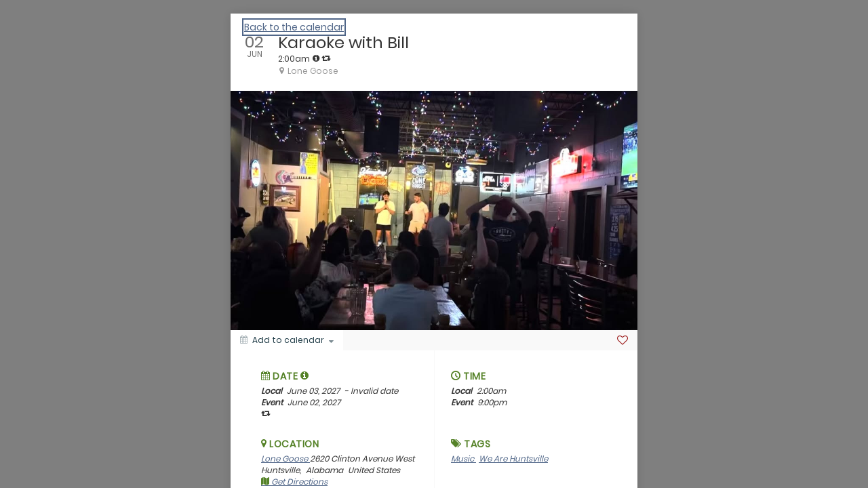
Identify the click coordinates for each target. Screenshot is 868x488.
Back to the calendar (294, 27)
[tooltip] (316, 58)
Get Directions (294, 482)
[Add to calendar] (287, 340)
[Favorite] (623, 340)
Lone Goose (285, 459)
